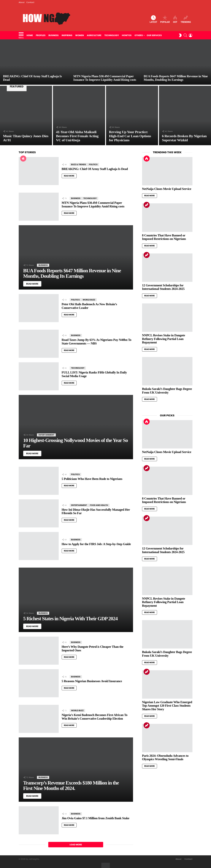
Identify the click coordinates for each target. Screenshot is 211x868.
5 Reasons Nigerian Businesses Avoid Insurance (92, 681)
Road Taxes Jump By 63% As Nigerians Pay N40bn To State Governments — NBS (97, 342)
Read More (69, 176)
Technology (112, 35)
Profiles (41, 35)
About (22, 2)
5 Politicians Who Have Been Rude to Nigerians (92, 479)
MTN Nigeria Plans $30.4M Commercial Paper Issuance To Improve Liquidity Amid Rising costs (93, 205)
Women (80, 35)
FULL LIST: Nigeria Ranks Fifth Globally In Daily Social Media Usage (94, 374)
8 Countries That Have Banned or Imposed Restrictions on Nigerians (164, 237)
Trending (186, 19)
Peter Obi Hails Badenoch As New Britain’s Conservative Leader (89, 306)
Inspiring (67, 35)
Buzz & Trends (79, 164)
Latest (153, 19)
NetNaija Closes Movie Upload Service (167, 189)
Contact (30, 2)
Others (139, 35)
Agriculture (94, 35)
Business (53, 35)
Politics (93, 164)
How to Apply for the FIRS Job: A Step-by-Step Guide (96, 544)
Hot (175, 19)
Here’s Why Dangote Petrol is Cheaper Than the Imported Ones (93, 649)
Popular (165, 19)
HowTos (127, 35)
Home (30, 35)
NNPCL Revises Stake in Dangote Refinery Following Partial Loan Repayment (164, 339)
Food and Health (99, 505)
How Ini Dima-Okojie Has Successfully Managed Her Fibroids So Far (96, 511)
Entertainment (46, 435)
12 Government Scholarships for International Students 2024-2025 (163, 287)
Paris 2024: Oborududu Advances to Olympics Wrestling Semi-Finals (165, 757)
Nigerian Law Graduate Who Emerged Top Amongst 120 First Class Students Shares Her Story (167, 706)
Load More (76, 845)
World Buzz (89, 300)
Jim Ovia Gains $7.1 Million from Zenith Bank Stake (96, 818)
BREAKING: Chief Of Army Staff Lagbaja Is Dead (95, 169)
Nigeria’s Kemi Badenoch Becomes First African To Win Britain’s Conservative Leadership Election (95, 717)
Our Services (154, 35)
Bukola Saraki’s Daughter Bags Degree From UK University (167, 391)
